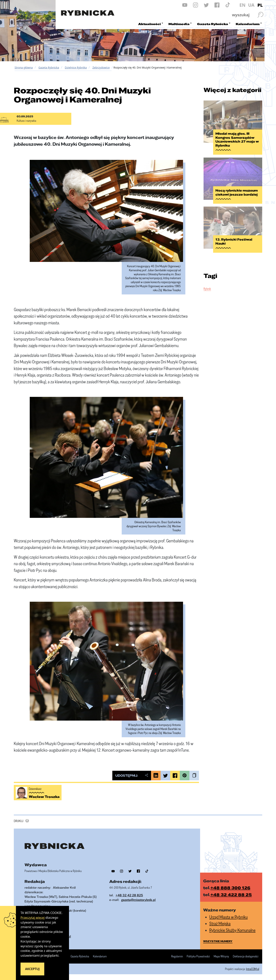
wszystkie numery (218, 941)
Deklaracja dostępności (246, 956)
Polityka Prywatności (198, 956)
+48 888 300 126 (230, 888)
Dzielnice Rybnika (76, 67)
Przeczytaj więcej (33, 918)
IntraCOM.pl (253, 969)
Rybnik (207, 289)
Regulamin (177, 956)
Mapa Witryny (221, 956)
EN (242, 5)
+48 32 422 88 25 (231, 895)
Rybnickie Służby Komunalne (232, 930)
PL (260, 5)
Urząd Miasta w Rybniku (228, 917)
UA (251, 5)
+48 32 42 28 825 (129, 895)
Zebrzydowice (101, 67)
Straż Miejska (220, 923)
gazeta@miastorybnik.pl (138, 900)
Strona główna (24, 67)
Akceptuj (32, 969)
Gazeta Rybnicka (49, 67)
